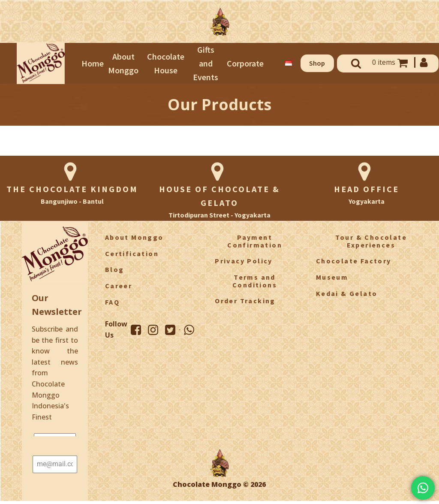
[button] (317, 63)
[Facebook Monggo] (136, 330)
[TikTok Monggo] (180, 330)
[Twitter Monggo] (170, 330)
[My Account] (423, 62)
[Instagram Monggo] (153, 330)
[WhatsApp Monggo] (189, 330)
